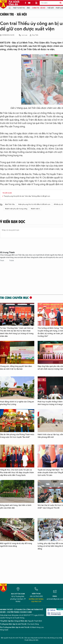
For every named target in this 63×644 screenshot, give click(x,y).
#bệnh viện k (35, 209)
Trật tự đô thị (19, 8)
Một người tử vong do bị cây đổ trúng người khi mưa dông (16, 545)
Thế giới (50, 8)
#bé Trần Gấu (10, 204)
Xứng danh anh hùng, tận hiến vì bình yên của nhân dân (16, 507)
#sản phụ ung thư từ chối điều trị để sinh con (34, 204)
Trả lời (12, 261)
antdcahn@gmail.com (55, 599)
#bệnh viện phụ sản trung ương (16, 209)
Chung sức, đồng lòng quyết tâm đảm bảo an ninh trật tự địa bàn (16, 368)
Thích (2, 261)
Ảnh (28, 8)
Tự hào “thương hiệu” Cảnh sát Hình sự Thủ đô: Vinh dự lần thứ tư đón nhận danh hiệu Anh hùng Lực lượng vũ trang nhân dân (17, 332)
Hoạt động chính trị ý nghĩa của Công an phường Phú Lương (17, 403)
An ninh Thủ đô (14, 3)
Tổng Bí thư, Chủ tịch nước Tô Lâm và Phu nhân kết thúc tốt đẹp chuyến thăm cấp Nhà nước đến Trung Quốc (17, 473)
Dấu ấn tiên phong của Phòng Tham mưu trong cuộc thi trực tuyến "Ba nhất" (17, 436)
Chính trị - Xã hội (39, 8)
